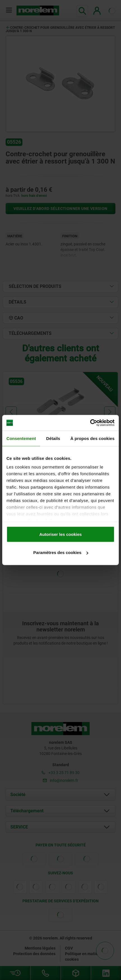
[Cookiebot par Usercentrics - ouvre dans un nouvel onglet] (90, 423)
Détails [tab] (53, 438)
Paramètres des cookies (61, 552)
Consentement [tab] (21, 438)
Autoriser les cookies (61, 534)
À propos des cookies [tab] (92, 438)
